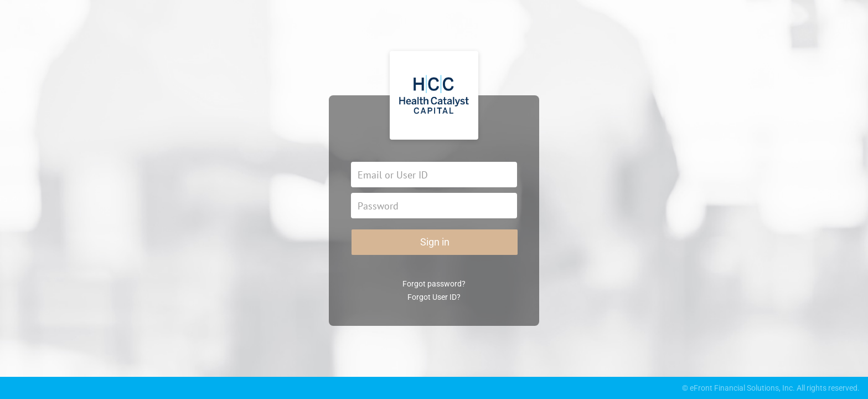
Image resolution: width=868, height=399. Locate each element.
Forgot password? (434, 284)
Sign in (435, 242)
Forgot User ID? (434, 297)
